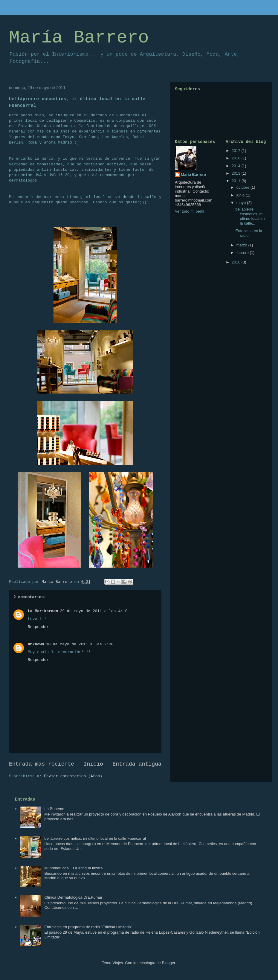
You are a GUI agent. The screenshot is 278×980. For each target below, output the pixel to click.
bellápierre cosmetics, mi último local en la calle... (250, 216)
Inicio (94, 764)
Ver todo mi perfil (190, 211)
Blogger (168, 963)
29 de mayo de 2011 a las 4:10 (94, 611)
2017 (237, 151)
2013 (237, 173)
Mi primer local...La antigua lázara (73, 868)
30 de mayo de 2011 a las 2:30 (80, 644)
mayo (242, 203)
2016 (237, 158)
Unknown (36, 644)
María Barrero (79, 38)
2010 (237, 262)
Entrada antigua (137, 764)
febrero (243, 253)
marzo (242, 245)
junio (241, 195)
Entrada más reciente (42, 764)
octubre (243, 187)
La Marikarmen (43, 611)
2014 (237, 166)
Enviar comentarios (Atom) (73, 776)
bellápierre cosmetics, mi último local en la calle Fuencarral (95, 838)
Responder (38, 627)
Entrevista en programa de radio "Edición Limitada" (88, 927)
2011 (237, 181)
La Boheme (54, 809)
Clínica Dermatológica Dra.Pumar (73, 897)
